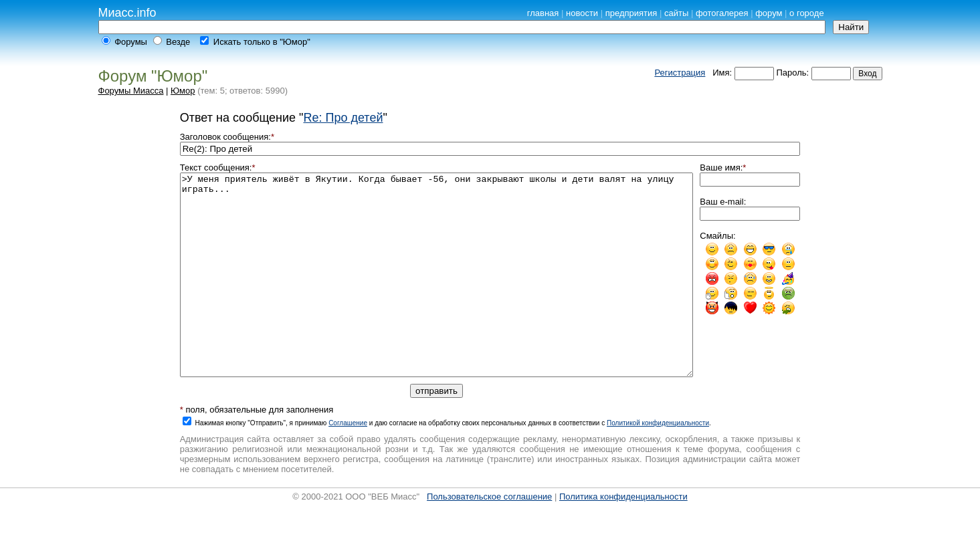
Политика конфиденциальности (623, 537)
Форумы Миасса (131, 91)
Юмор (183, 91)
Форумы (131, 42)
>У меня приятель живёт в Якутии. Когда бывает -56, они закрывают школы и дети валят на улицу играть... (437, 295)
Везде (178, 42)
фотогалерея (722, 13)
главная (543, 13)
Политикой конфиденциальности (658, 463)
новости (582, 13)
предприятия (631, 13)
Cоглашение (348, 463)
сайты (676, 13)
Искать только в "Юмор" (262, 42)
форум (769, 13)
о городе (807, 13)
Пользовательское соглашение (489, 537)
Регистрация (680, 73)
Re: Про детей (343, 118)
